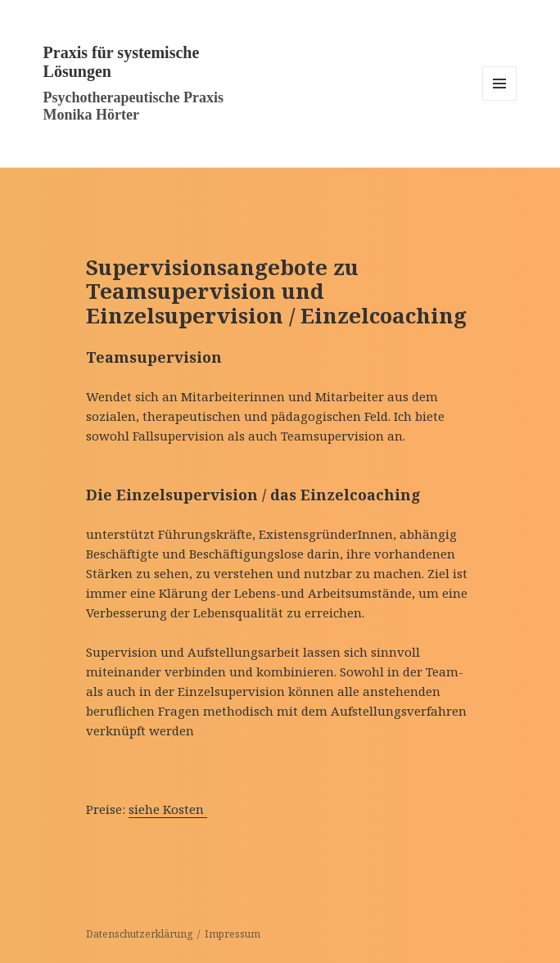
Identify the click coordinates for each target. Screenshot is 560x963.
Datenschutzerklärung (139, 934)
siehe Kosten (168, 809)
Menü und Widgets (500, 100)
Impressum (233, 934)
